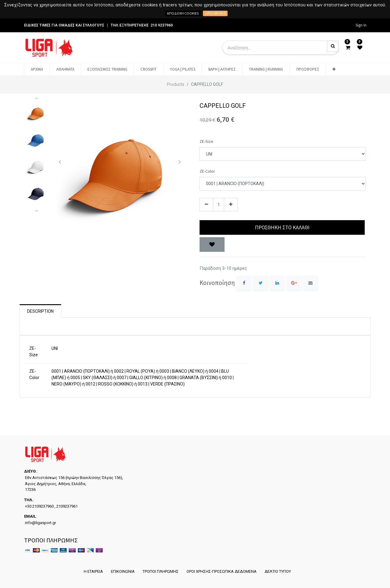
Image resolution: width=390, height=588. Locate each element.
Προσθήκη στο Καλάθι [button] (282, 227)
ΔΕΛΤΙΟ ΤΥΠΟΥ (279, 571)
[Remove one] (206, 205)
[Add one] (231, 205)
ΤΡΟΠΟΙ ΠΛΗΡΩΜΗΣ (160, 571)
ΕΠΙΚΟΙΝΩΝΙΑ (122, 571)
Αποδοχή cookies (183, 13)
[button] (334, 69)
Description (40, 311)
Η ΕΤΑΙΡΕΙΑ (92, 571)
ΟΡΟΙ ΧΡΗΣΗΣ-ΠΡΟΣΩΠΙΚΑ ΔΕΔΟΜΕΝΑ (222, 571)
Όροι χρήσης (215, 13)
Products (176, 84)
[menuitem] (37, 69)
